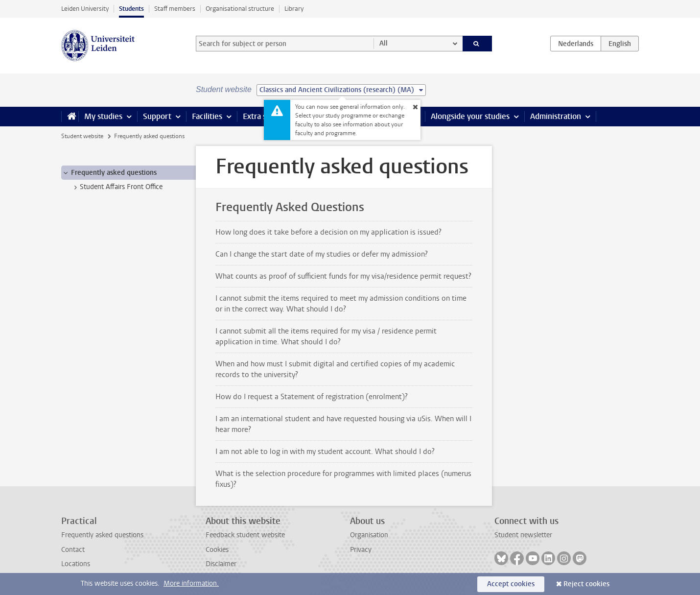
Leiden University (85, 9)
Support (157, 116)
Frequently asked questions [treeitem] (109, 173)
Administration (556, 116)
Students (131, 9)
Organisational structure (240, 9)
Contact (73, 550)
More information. (191, 583)
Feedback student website (245, 535)
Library (294, 9)
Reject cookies (586, 584)
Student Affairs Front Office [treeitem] (117, 187)
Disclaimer (221, 564)
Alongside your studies (470, 116)
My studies (103, 116)
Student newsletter (523, 535)
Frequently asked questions (102, 535)
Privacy (361, 550)
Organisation (369, 535)
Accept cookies (511, 584)
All (384, 43)
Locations (76, 564)
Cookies (217, 550)
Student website (82, 136)
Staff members (175, 9)
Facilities (207, 116)
